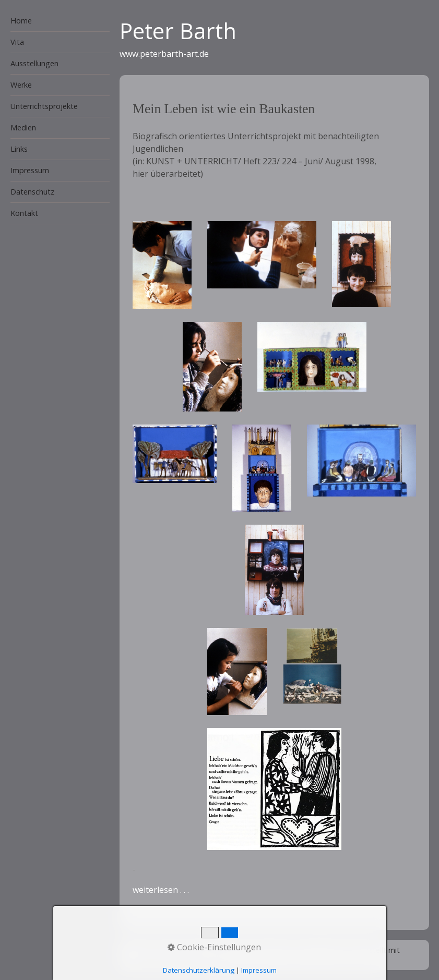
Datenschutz (32, 192)
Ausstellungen (34, 63)
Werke (21, 85)
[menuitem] (55, 21)
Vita (17, 42)
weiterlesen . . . (161, 890)
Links (19, 149)
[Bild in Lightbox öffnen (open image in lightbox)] (162, 265)
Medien (23, 128)
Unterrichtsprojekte (44, 106)
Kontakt (24, 213)
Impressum (30, 170)
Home (21, 21)
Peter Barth (178, 31)
